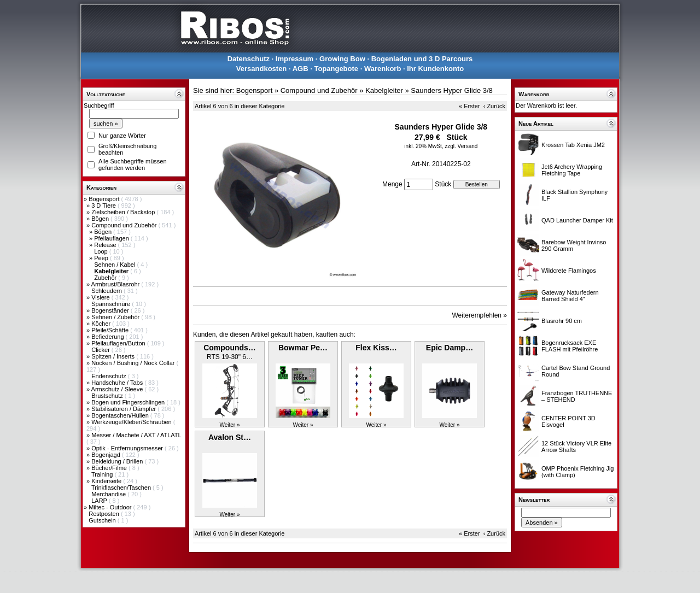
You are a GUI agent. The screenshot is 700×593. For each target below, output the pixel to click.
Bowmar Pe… (303, 348)
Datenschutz (249, 59)
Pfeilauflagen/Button (119, 343)
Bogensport (105, 199)
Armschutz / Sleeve (118, 389)
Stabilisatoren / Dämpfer (124, 409)
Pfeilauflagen (112, 238)
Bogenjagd (107, 455)
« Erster (469, 106)
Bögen (101, 219)
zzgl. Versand (461, 146)
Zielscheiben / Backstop (124, 212)
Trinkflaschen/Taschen (122, 488)
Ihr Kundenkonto (435, 69)
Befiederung (108, 337)
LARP (100, 501)
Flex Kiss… (376, 348)
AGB (301, 69)
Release (106, 245)
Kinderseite (107, 481)
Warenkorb (383, 69)
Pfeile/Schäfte (111, 330)
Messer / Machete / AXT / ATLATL (136, 435)
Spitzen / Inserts (114, 356)
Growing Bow (342, 59)
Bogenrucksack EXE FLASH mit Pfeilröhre (570, 346)
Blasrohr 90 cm (562, 321)
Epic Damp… (450, 348)
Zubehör (106, 278)
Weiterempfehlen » (480, 315)
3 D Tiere (104, 206)
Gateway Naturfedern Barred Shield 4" (570, 296)
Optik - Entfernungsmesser (128, 448)
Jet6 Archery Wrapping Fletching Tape (572, 170)
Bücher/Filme (110, 468)
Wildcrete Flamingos (569, 271)
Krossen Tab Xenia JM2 (573, 145)
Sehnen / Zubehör (116, 317)
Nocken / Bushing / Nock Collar (134, 363)
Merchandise (109, 494)
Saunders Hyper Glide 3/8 (452, 90)
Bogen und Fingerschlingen (129, 402)
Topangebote (336, 69)
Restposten (105, 514)
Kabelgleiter (384, 90)
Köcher (102, 324)
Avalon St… (230, 437)
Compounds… (230, 348)
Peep (102, 258)
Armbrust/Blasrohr (116, 284)
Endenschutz (110, 376)
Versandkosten (262, 69)
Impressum (294, 59)
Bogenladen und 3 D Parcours (422, 59)
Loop (102, 251)
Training (103, 474)
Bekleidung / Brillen (118, 461)
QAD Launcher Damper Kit (577, 220)
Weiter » (229, 425)
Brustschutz (108, 396)
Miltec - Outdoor (111, 507)
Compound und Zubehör (125, 225)
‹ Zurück (494, 106)
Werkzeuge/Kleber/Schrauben (132, 422)
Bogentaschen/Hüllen (121, 415)
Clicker (101, 350)
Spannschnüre (112, 304)
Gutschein (103, 520)
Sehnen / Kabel (115, 265)
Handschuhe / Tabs (118, 383)
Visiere (101, 297)
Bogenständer (111, 310)
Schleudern (107, 291)
